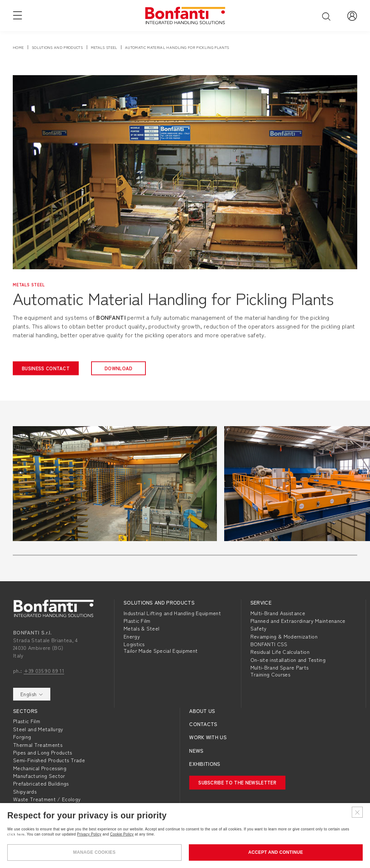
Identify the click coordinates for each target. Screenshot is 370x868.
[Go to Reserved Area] (352, 15)
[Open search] (326, 16)
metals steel (104, 47)
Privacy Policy (89, 834)
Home (18, 47)
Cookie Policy (122, 834)
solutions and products (57, 47)
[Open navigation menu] (17, 15)
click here (16, 834)
